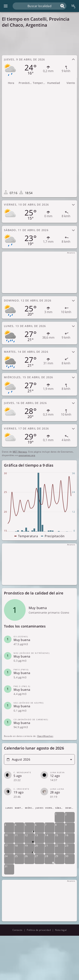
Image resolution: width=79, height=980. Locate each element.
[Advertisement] (39, 41)
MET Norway (20, 452)
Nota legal (61, 930)
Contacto (17, 930)
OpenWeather (45, 736)
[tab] (39, 67)
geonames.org (27, 455)
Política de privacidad (39, 930)
